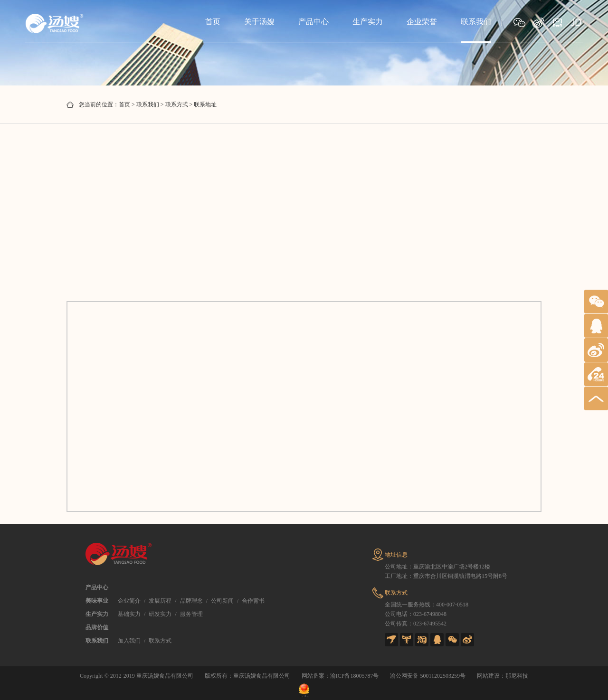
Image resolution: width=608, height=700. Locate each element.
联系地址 (205, 104)
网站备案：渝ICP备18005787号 (340, 676)
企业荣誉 (422, 22)
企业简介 (129, 601)
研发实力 (160, 614)
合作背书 (253, 601)
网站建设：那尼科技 (503, 676)
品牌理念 (191, 601)
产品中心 (313, 22)
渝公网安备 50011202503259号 (428, 676)
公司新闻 (222, 601)
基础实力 (129, 614)
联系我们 (476, 22)
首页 (213, 22)
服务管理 (191, 614)
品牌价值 (97, 627)
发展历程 (160, 601)
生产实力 (368, 22)
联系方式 (177, 104)
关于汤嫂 (259, 22)
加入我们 (129, 641)
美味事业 (97, 601)
